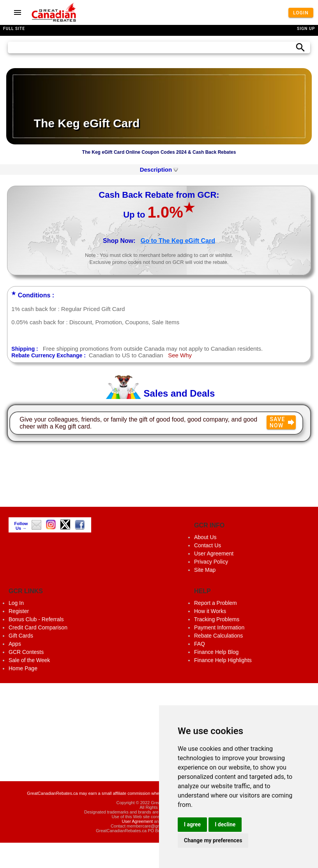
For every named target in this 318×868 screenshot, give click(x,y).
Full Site (14, 29)
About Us (205, 537)
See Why (180, 355)
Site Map (205, 570)
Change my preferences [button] (213, 840)
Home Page (23, 668)
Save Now (283, 422)
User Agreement (214, 553)
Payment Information (219, 627)
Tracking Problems (217, 619)
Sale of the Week (29, 660)
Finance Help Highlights (223, 660)
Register (19, 611)
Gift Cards (21, 636)
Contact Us (208, 545)
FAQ (200, 644)
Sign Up (306, 29)
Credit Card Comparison (38, 627)
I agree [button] (192, 824)
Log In (16, 603)
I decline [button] (225, 824)
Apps (15, 644)
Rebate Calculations (218, 636)
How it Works (210, 611)
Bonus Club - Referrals (36, 619)
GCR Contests (26, 652)
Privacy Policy (211, 562)
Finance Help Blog (216, 652)
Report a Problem (216, 603)
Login (301, 12)
